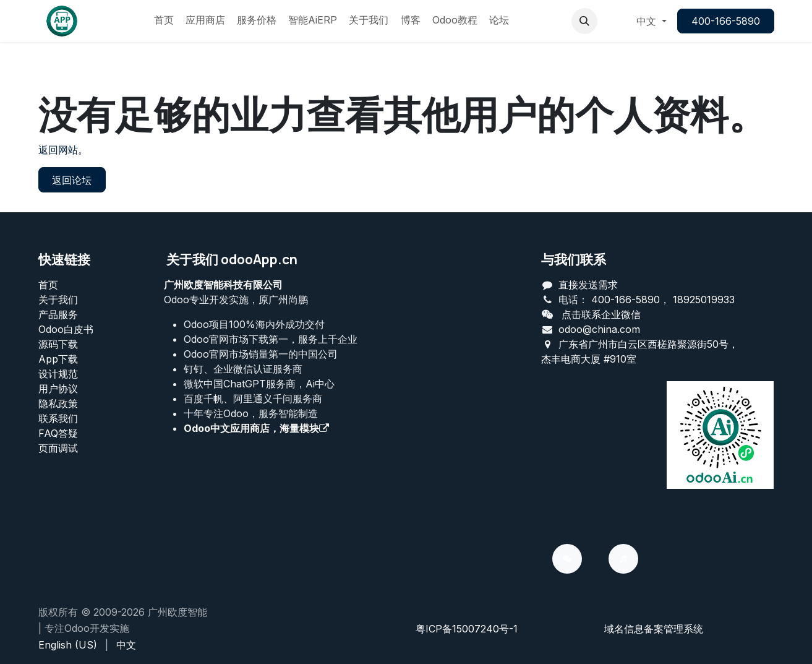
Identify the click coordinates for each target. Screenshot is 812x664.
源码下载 (58, 344)
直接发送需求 (588, 285)
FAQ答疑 (58, 433)
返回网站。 (63, 150)
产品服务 (58, 314)
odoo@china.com (599, 329)
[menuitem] (164, 21)
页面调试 (58, 448)
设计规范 (58, 374)
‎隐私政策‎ (58, 403)
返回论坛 (72, 180)
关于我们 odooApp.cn (232, 259)
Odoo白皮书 (66, 329)
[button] (584, 21)
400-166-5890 (726, 21)
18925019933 (704, 300)
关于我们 (58, 300)
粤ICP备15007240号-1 (467, 629)
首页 (48, 285)
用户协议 (58, 389)
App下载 (58, 359)
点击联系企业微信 (601, 314)
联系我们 (58, 418)
